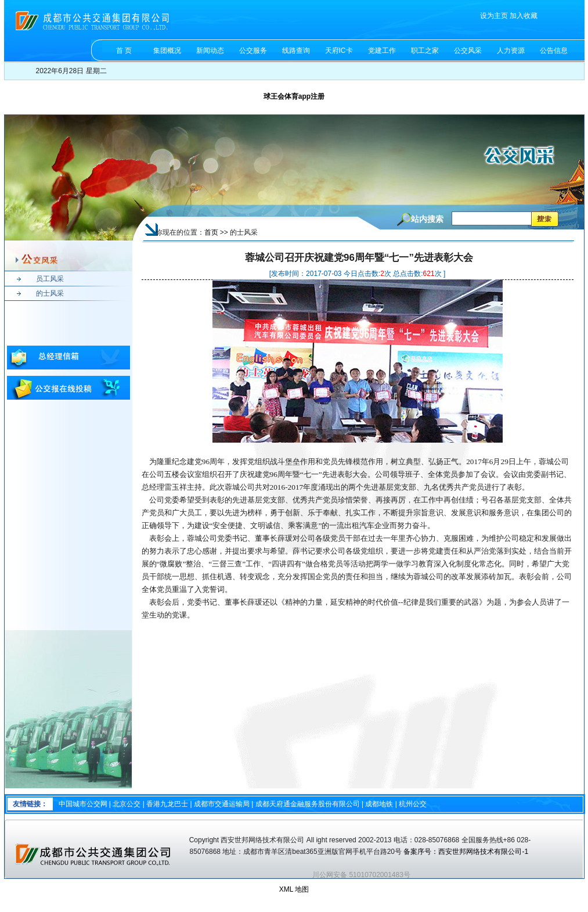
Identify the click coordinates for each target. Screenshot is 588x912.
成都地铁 (379, 804)
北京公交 (127, 804)
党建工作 (382, 51)
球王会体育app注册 (294, 96)
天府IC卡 (339, 51)
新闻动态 (210, 51)
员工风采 (50, 279)
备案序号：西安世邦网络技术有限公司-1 (467, 852)
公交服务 (253, 51)
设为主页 (494, 16)
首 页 (124, 51)
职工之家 (425, 51)
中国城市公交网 (83, 804)
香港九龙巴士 (167, 804)
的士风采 (50, 293)
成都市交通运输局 (222, 804)
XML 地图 (294, 889)
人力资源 (511, 51)
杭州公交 (413, 804)
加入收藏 (524, 16)
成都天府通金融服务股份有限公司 (308, 804)
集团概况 (167, 51)
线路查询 (296, 51)
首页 (211, 232)
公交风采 (468, 51)
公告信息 (554, 51)
